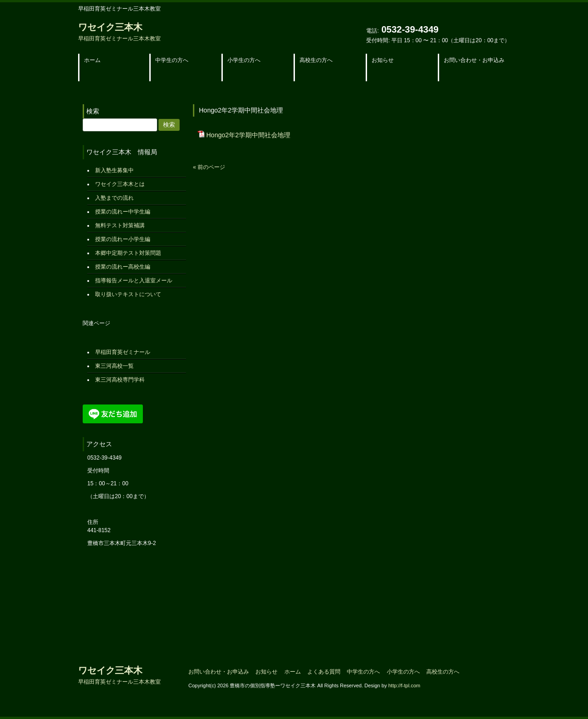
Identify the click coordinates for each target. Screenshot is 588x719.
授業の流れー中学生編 (123, 212)
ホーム (293, 672)
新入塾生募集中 (114, 170)
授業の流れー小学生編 (123, 239)
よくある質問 (324, 672)
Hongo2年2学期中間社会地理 (248, 135)
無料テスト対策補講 (120, 225)
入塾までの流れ (114, 198)
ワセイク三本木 (119, 32)
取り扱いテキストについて (128, 294)
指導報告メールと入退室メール (134, 281)
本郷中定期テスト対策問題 (128, 253)
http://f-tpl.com (404, 685)
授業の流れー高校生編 (123, 267)
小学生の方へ (403, 672)
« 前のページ (209, 167)
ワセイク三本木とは (120, 184)
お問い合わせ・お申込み (219, 672)
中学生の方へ (363, 672)
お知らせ (266, 672)
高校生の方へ (443, 672)
